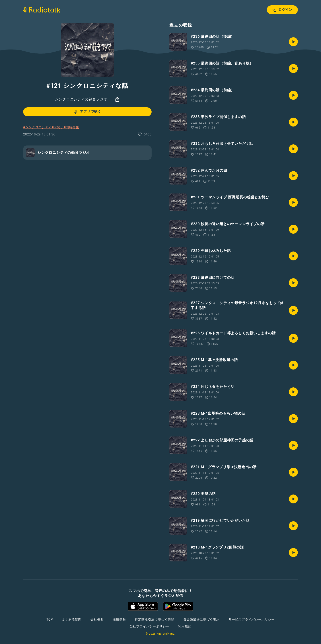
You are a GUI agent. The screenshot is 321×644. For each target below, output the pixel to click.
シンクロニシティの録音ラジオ (81, 99)
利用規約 (185, 626)
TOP (50, 619)
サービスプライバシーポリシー (252, 619)
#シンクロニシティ (37, 127)
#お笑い (58, 127)
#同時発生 (71, 127)
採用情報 (119, 619)
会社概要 (97, 619)
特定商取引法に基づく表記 (154, 619)
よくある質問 (72, 619)
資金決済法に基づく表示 (201, 619)
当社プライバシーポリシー (150, 626)
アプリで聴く (87, 112)
